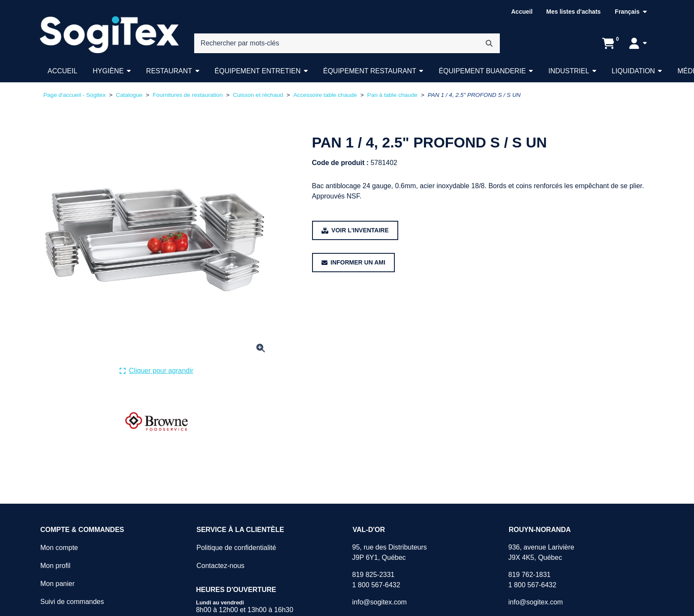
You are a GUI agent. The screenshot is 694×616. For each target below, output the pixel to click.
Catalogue (129, 95)
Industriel (569, 71)
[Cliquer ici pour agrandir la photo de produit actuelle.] (156, 371)
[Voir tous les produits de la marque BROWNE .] (156, 422)
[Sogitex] (109, 35)
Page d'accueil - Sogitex (74, 95)
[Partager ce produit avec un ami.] (353, 263)
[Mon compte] (638, 43)
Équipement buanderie (482, 71)
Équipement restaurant (370, 71)
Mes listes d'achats (573, 12)
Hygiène (108, 71)
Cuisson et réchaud (258, 95)
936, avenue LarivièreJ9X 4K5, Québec (541, 552)
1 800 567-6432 (376, 585)
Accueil (522, 12)
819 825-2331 (373, 575)
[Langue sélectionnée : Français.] (631, 12)
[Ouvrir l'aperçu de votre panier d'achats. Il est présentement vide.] (608, 43)
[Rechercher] (489, 43)
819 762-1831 (530, 575)
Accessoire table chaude (325, 95)
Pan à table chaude (392, 95)
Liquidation (633, 71)
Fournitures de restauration (188, 95)
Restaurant (169, 71)
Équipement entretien (258, 71)
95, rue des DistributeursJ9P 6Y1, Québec (389, 552)
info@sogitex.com (379, 602)
